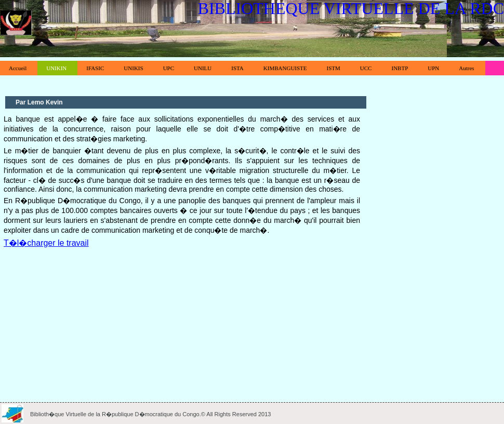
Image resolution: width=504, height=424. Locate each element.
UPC (169, 68)
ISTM (334, 68)
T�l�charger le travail (46, 243)
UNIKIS (133, 68)
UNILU (203, 68)
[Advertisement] (182, 322)
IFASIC (95, 68)
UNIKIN (56, 68)
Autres (466, 68)
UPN (433, 68)
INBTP (400, 68)
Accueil (18, 68)
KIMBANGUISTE (285, 68)
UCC (366, 68)
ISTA (237, 68)
